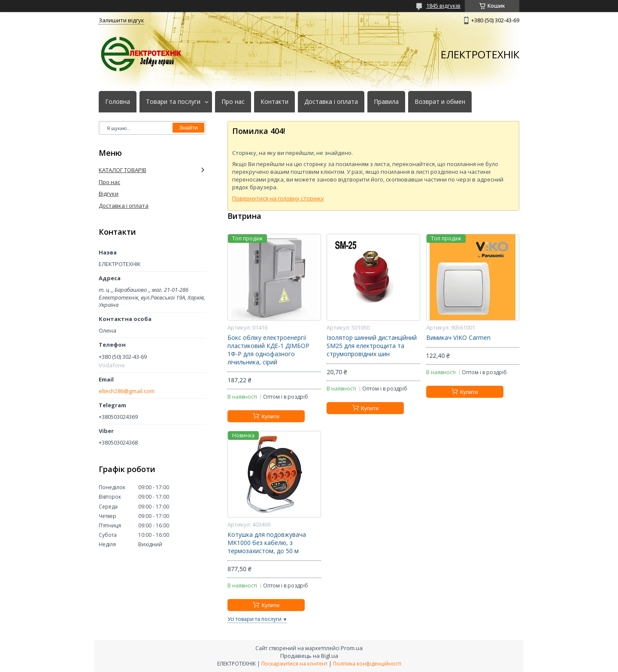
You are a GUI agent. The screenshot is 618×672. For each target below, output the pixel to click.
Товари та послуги (173, 102)
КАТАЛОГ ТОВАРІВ (123, 170)
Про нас (233, 102)
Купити (270, 416)
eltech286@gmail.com (127, 391)
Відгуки (109, 194)
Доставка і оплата (331, 102)
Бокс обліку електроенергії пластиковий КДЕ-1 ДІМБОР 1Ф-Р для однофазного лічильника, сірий (268, 350)
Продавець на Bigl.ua (309, 656)
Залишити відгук (121, 20)
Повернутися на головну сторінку (278, 198)
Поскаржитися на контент (294, 664)
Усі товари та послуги (254, 619)
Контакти (274, 102)
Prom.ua (352, 648)
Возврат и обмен (440, 102)
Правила (386, 102)
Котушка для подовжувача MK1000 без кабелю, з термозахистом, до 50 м (267, 543)
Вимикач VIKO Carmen (458, 338)
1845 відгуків (443, 6)
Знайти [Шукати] (188, 128)
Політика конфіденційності (367, 664)
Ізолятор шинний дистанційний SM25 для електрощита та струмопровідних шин (372, 346)
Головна (118, 102)
